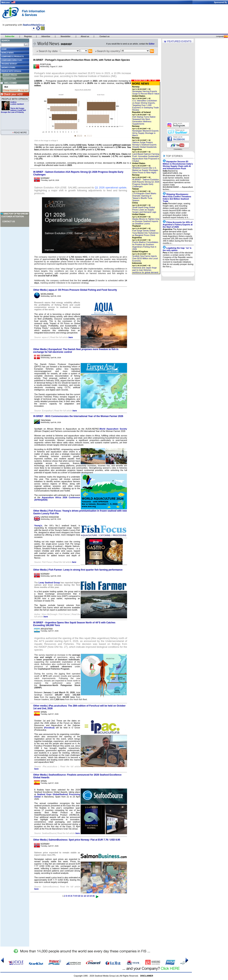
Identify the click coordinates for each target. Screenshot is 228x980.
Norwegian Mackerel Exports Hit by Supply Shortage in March (145, 133)
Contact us (9, 222)
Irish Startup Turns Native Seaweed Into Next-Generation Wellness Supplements (144, 120)
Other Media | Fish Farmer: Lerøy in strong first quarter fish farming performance (78, 570)
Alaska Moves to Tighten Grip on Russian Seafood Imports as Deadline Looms (146, 221)
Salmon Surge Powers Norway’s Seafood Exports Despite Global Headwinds (144, 145)
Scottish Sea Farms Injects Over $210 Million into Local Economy (145, 258)
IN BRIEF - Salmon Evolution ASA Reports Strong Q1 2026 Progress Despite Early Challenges (146, 183)
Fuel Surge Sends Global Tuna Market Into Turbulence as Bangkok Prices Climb (145, 233)
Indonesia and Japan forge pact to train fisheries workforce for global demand (145, 270)
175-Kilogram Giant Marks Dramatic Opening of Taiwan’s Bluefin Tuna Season (144, 197)
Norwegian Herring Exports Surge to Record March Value (146, 92)
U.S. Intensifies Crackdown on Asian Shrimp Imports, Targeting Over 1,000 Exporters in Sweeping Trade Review (146, 105)
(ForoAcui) (49, 728)
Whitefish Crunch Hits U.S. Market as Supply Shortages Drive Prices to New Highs (145, 170)
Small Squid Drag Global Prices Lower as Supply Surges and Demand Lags (144, 210)
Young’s (38, 525)
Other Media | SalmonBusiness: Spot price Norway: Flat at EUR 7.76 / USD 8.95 (77, 840)
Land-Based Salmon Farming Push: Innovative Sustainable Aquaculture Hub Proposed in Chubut (146, 157)
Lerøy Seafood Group (49, 583)
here (71, 337)
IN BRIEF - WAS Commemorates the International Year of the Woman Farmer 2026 (78, 416)
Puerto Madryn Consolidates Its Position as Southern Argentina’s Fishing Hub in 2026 (145, 246)
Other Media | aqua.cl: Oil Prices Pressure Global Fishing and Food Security (75, 290)
